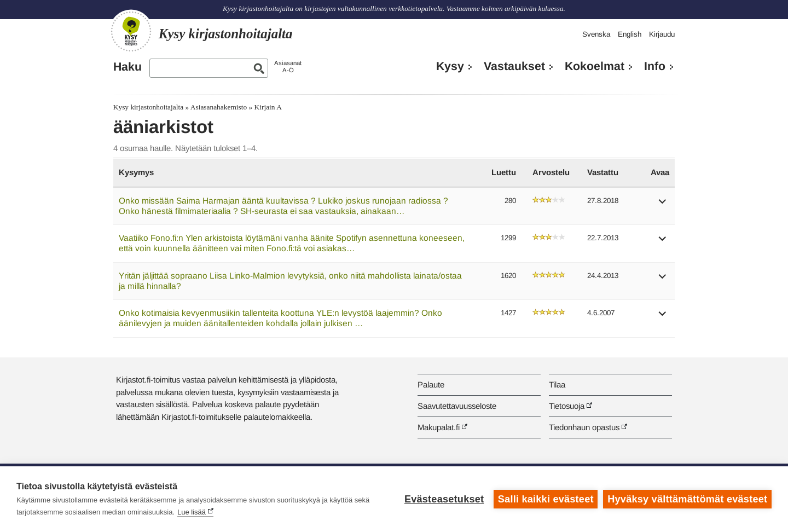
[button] (663, 205)
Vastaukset (514, 66)
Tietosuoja (567, 406)
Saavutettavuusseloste (457, 406)
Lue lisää (192, 512)
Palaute (431, 384)
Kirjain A (268, 107)
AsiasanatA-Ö (288, 66)
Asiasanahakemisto (219, 107)
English (630, 34)
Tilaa (557, 384)
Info (655, 66)
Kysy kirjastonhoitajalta (148, 107)
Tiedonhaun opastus (584, 427)
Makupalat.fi (439, 427)
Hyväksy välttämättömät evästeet (687, 499)
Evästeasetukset (444, 499)
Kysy (450, 66)
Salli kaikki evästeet (546, 499)
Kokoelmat (595, 66)
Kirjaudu (662, 34)
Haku (128, 67)
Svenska (596, 34)
